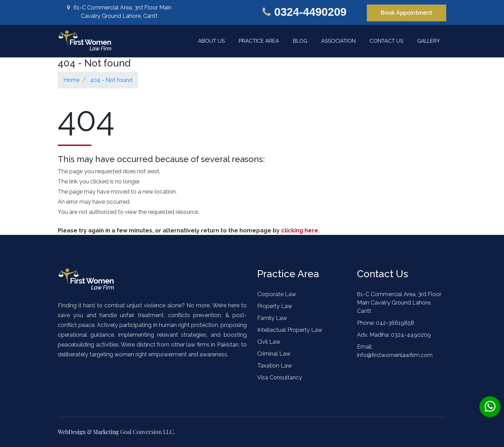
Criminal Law (274, 354)
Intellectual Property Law (290, 330)
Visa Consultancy (280, 378)
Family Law (272, 318)
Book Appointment (407, 13)
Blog (300, 41)
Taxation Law (275, 366)
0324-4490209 (310, 12)
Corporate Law (277, 294)
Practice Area (259, 41)
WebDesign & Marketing (89, 432)
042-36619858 (394, 323)
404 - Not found (111, 80)
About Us (211, 41)
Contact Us (386, 41)
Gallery (429, 41)
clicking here (300, 231)
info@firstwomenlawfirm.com (395, 355)
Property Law (275, 306)
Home (71, 80)
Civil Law (269, 342)
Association (338, 41)
